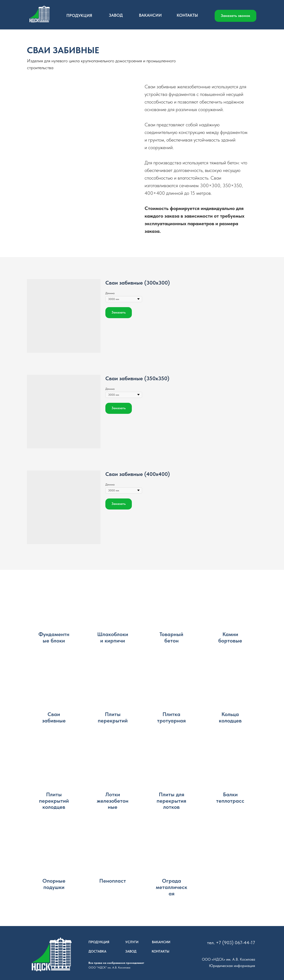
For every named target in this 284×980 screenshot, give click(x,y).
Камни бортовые (230, 637)
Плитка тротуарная (171, 717)
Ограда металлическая (172, 887)
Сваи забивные (54, 717)
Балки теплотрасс (230, 798)
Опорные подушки (54, 884)
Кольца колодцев (230, 717)
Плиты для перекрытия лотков (171, 801)
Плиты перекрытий (113, 717)
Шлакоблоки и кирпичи (113, 637)
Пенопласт (113, 881)
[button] (235, 16)
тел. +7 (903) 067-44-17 (231, 943)
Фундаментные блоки (54, 637)
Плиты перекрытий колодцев (54, 801)
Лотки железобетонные (113, 801)
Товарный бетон (171, 637)
